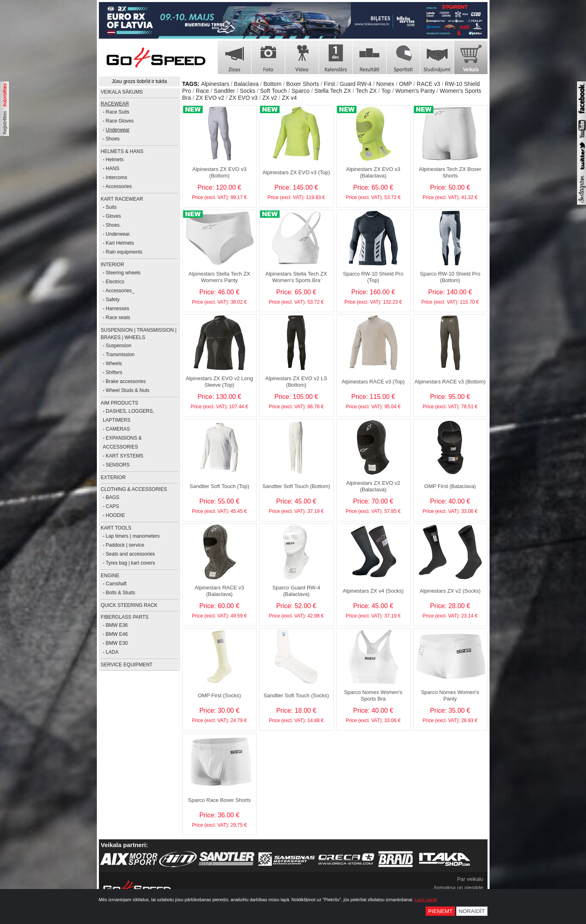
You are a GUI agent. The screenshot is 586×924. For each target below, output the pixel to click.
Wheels (114, 363)
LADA (112, 652)
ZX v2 (270, 98)
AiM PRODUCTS (120, 403)
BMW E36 (117, 625)
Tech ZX (366, 91)
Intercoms (117, 177)
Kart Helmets (120, 243)
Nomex (385, 84)
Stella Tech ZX (333, 91)
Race (202, 91)
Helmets (115, 160)
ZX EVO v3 (243, 98)
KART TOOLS (116, 528)
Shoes (113, 139)
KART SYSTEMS (125, 456)
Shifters (114, 372)
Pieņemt (440, 911)
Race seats (118, 317)
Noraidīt (472, 911)
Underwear (118, 130)
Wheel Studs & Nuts (128, 390)
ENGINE (110, 576)
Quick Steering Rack (129, 605)
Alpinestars (215, 84)
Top (386, 91)
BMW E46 (117, 634)
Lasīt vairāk (426, 900)
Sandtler (224, 91)
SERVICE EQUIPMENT (127, 665)
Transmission (120, 355)
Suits (111, 207)
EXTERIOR (113, 477)
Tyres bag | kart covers (130, 563)
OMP (406, 84)
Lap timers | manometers (133, 536)
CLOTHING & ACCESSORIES (134, 489)
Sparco (301, 91)
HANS (113, 169)
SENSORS (118, 465)
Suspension (119, 346)
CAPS (113, 506)
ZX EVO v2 (210, 98)
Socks (247, 91)
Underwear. (118, 234)
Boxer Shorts (303, 84)
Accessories (119, 186)
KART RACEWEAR (122, 199)
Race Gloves (120, 121)
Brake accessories (126, 381)
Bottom (272, 84)
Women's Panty (415, 91)
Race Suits (118, 112)
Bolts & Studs (120, 593)
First (329, 84)
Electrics (115, 282)
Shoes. (113, 225)
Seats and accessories (130, 554)
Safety (113, 300)
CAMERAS (118, 429)
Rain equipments (124, 252)
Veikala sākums (122, 92)
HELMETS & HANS (122, 151)
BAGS (113, 497)
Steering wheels (123, 273)
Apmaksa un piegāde (458, 888)
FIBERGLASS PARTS (125, 617)
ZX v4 (290, 98)
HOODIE (115, 515)
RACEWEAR (115, 104)
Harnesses (117, 309)
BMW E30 (117, 643)
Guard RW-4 (356, 84)
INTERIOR (113, 265)
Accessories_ (120, 291)
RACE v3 (429, 84)
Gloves (113, 216)
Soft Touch (273, 91)
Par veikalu (470, 879)
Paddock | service (125, 545)
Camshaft (116, 584)
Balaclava (246, 84)
